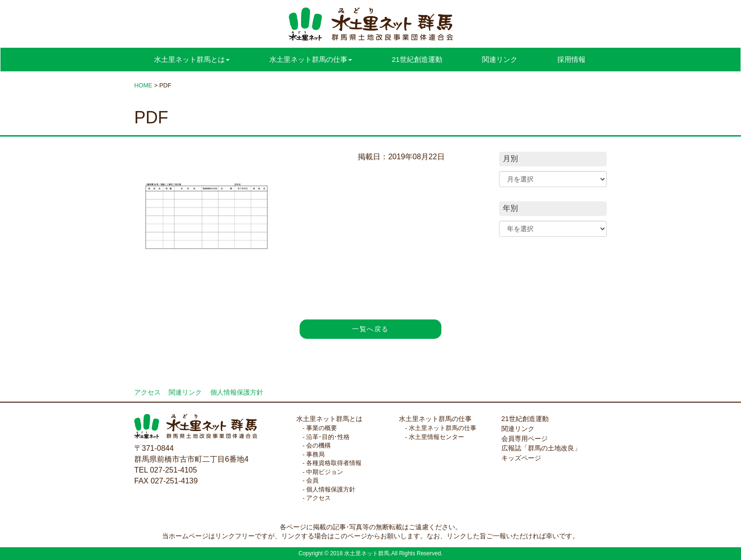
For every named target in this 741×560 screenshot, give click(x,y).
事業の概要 (322, 428)
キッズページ (521, 458)
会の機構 (319, 445)
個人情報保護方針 (237, 392)
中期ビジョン (325, 472)
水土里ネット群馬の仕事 (435, 419)
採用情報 (571, 59)
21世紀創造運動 (417, 59)
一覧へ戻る (370, 329)
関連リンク (500, 59)
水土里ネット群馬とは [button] (192, 59)
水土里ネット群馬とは (329, 419)
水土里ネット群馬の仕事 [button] (311, 59)
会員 (312, 480)
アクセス (147, 392)
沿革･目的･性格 (328, 437)
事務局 (315, 454)
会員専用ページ (525, 439)
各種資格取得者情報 (334, 463)
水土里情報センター (436, 437)
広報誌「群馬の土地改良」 (541, 448)
